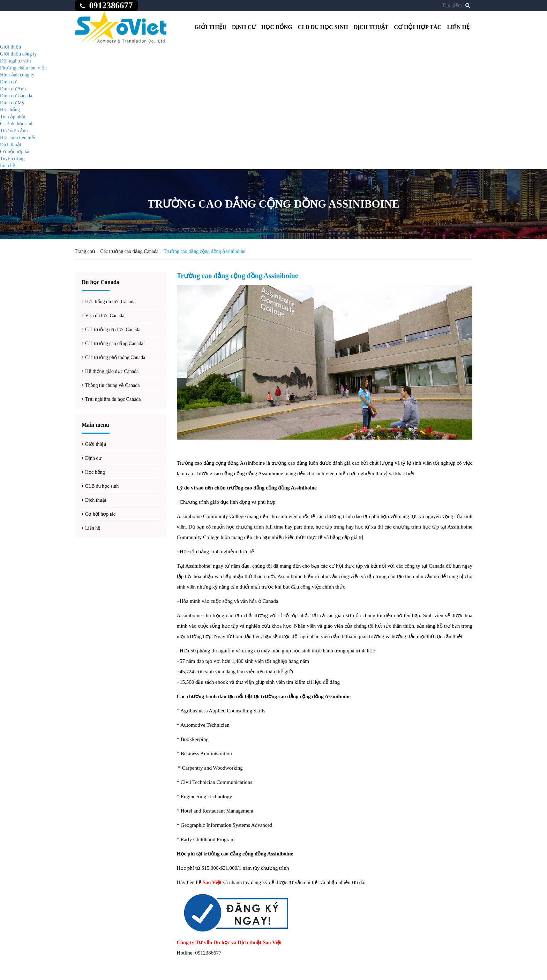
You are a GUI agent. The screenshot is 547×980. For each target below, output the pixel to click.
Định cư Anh (13, 89)
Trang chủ (85, 251)
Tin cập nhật (13, 117)
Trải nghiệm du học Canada (113, 399)
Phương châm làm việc (23, 68)
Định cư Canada (16, 96)
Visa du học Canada (105, 316)
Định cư (244, 27)
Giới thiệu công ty (18, 54)
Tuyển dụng (12, 159)
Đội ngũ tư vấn (15, 61)
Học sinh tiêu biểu (18, 138)
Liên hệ (458, 27)
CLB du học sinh (323, 27)
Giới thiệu (210, 27)
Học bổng (277, 27)
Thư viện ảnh (14, 131)
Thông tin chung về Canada (113, 385)
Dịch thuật (371, 27)
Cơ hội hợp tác (418, 27)
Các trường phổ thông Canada (115, 357)
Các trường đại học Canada (113, 330)
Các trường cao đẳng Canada (130, 251)
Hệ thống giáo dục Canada (112, 371)
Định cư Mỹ (12, 103)
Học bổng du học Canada (110, 302)
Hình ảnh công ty (17, 75)
